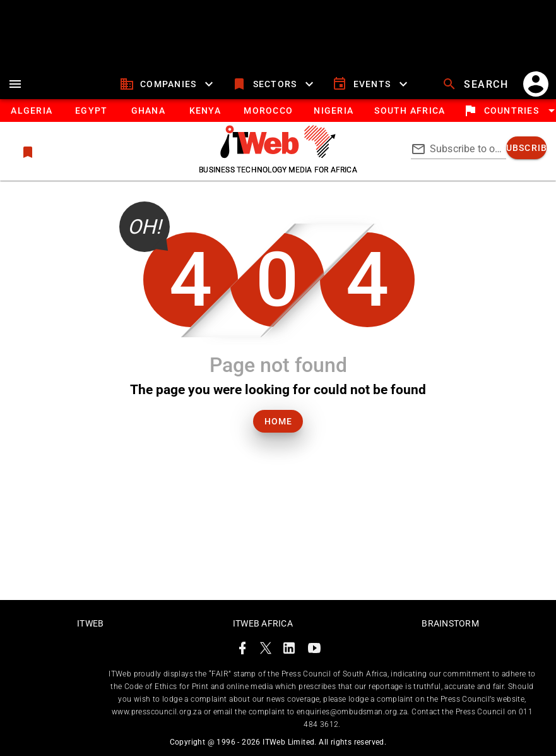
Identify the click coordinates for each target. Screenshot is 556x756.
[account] (536, 84)
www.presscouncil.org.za (157, 712)
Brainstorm (450, 623)
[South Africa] (409, 111)
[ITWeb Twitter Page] (266, 650)
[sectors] (274, 84)
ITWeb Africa (263, 623)
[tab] (31, 111)
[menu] (15, 84)
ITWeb (90, 623)
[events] (371, 84)
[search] (476, 84)
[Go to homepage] (278, 155)
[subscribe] (526, 148)
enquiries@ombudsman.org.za (352, 712)
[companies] (168, 84)
